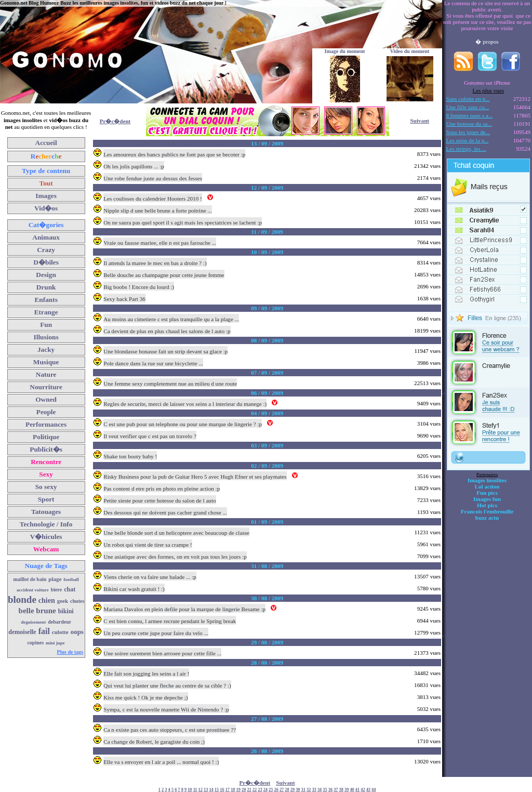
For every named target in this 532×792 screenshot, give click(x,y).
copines (35, 643)
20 (244, 790)
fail (44, 631)
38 (341, 790)
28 (287, 790)
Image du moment (345, 51)
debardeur (59, 622)
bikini (66, 611)
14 (211, 790)
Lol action (487, 486)
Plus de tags (70, 652)
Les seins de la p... (468, 140)
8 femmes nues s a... (470, 115)
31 (303, 790)
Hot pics (487, 505)
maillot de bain (30, 579)
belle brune (37, 611)
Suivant (420, 121)
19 (238, 790)
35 (325, 790)
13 (206, 790)
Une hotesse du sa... (469, 124)
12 (201, 790)
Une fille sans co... (468, 107)
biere (56, 590)
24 (265, 790)
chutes (77, 601)
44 (374, 790)
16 (222, 790)
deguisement (33, 622)
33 (314, 790)
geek (63, 601)
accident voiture (33, 590)
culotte (60, 632)
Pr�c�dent (115, 121)
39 (347, 790)
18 (233, 790)
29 (292, 790)
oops (77, 632)
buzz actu (487, 518)
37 (336, 790)
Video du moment (410, 51)
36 (330, 790)
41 (357, 790)
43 (368, 790)
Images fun (487, 499)
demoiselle (22, 632)
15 (217, 790)
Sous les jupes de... (468, 132)
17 (228, 790)
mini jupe (55, 643)
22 (255, 790)
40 (352, 790)
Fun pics (487, 493)
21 (249, 790)
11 (195, 790)
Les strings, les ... (466, 149)
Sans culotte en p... (468, 99)
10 (190, 790)
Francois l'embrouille (487, 511)
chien (47, 600)
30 (298, 790)
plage (55, 579)
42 (363, 790)
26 (276, 790)
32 (309, 790)
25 (271, 790)
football (71, 579)
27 (282, 790)
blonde (22, 599)
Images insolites (487, 480)
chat (70, 589)
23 (260, 790)
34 (320, 790)
